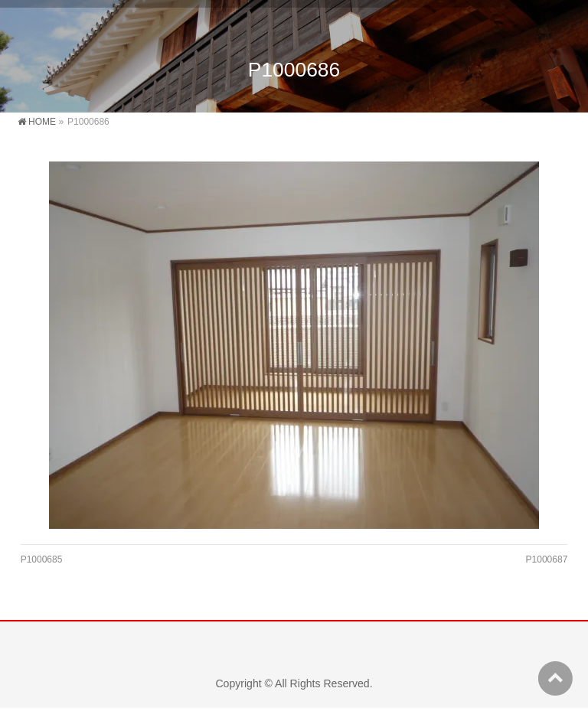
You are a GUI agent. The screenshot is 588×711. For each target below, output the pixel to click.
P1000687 (547, 559)
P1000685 (42, 559)
